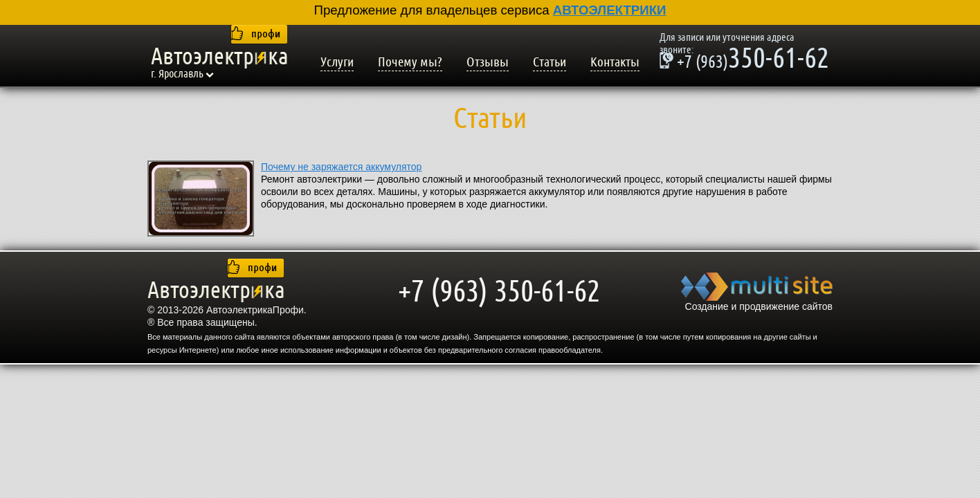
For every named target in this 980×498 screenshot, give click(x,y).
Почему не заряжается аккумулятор (341, 167)
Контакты (615, 62)
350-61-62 (744, 60)
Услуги (337, 62)
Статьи (550, 62)
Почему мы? (410, 62)
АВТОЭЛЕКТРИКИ (610, 10)
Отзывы (488, 62)
